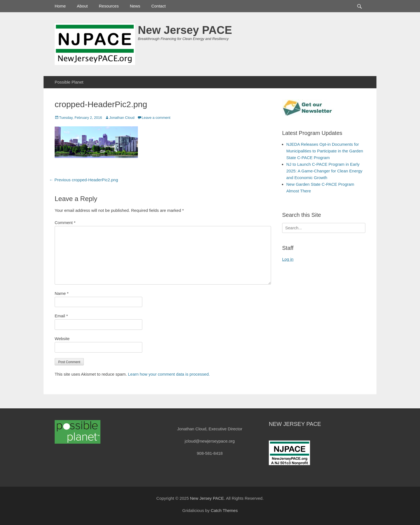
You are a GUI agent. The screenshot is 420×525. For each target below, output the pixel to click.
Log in (288, 259)
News (135, 6)
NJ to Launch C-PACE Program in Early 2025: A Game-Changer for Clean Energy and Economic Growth (324, 171)
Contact (158, 6)
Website (62, 339)
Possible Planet (69, 82)
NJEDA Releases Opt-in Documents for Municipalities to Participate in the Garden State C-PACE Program (325, 151)
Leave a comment (156, 118)
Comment (65, 223)
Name (62, 293)
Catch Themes (224, 510)
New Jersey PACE (185, 30)
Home (60, 6)
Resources (109, 6)
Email (61, 316)
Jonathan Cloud (122, 118)
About (82, 6)
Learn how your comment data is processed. (169, 374)
